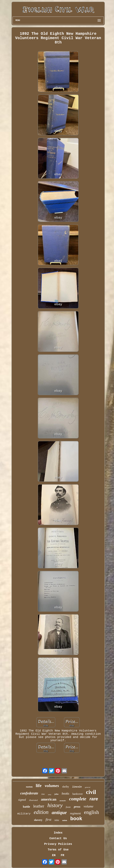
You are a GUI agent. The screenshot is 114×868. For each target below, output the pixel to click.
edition (41, 812)
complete (78, 799)
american (49, 799)
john (57, 794)
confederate (29, 793)
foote (68, 807)
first (48, 819)
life (39, 786)
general (88, 787)
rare (94, 799)
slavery (38, 820)
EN (54, 855)
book (76, 819)
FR (63, 855)
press (77, 807)
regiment (75, 813)
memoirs (63, 801)
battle (26, 807)
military (24, 814)
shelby (66, 787)
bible (57, 820)
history (55, 805)
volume (88, 806)
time (43, 794)
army (50, 795)
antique (59, 812)
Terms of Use (58, 850)
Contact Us (58, 838)
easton (29, 787)
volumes (52, 786)
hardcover (78, 794)
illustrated (33, 800)
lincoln (77, 787)
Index (58, 833)
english (91, 812)
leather (39, 806)
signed (22, 800)
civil (91, 792)
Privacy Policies (58, 844)
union (65, 820)
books (66, 793)
